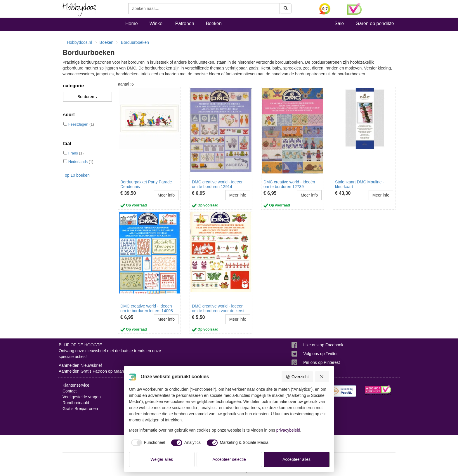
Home (132, 24)
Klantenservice (76, 385)
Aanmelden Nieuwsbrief (80, 365)
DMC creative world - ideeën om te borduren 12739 (289, 184)
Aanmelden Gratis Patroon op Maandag (95, 371)
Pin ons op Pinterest (321, 362)
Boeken (214, 24)
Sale (339, 24)
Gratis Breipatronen (80, 409)
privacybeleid (288, 430)
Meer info (166, 195)
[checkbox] (147, 443)
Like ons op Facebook (323, 345)
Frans (73, 153)
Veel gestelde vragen (82, 397)
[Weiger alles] (322, 377)
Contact (70, 391)
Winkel (157, 24)
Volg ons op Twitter (320, 354)
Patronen (185, 24)
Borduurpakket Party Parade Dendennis (146, 184)
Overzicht (297, 377)
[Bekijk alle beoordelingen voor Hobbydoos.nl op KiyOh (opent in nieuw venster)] (329, 9)
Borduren (87, 97)
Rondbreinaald (76, 403)
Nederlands (78, 162)
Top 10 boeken (76, 175)
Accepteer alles (296, 459)
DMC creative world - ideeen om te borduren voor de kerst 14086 (218, 311)
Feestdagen (78, 124)
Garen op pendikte (375, 24)
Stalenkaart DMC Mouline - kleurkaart (360, 184)
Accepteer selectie (229, 459)
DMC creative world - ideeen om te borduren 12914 (218, 184)
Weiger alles (162, 459)
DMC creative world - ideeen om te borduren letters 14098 (147, 308)
